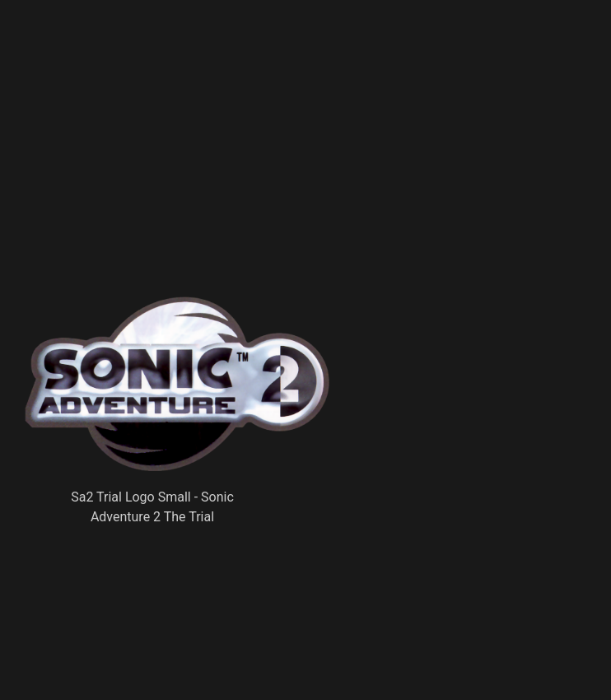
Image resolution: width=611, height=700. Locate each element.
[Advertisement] (273, 177)
